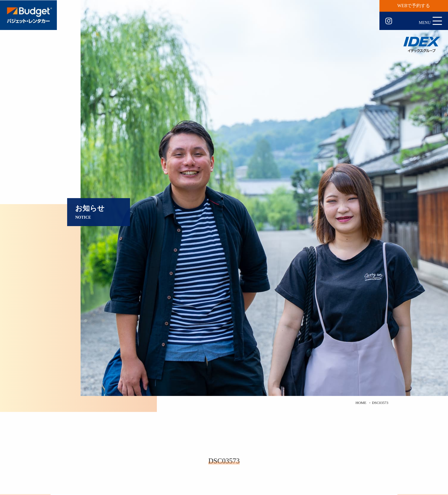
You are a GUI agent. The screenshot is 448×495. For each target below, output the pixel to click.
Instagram (389, 21)
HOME (361, 403)
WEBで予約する (414, 6)
